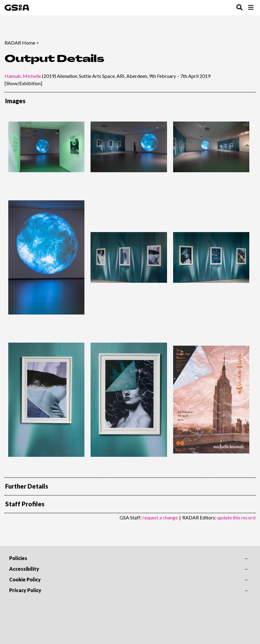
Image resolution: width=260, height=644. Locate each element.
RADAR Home (20, 43)
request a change (160, 517)
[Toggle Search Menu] (240, 8)
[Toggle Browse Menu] (251, 8)
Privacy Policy (25, 590)
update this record (236, 517)
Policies (18, 558)
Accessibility (24, 569)
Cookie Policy (25, 579)
